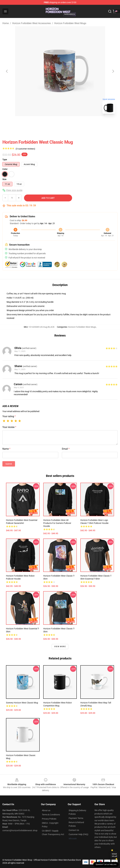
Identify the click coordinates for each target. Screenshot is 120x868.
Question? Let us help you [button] (106, 864)
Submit (9, 464)
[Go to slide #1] (52, 123)
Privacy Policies (49, 819)
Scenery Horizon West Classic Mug (22, 703)
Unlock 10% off (114, 855)
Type (5, 160)
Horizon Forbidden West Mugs (70, 23)
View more (60, 647)
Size (4, 179)
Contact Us (74, 830)
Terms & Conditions (51, 815)
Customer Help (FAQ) (78, 834)
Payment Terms (76, 818)
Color (5, 169)
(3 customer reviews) (25, 149)
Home (6, 23)
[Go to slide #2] (68, 123)
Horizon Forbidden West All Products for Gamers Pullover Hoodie (57, 523)
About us (46, 810)
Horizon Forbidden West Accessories (31, 23)
